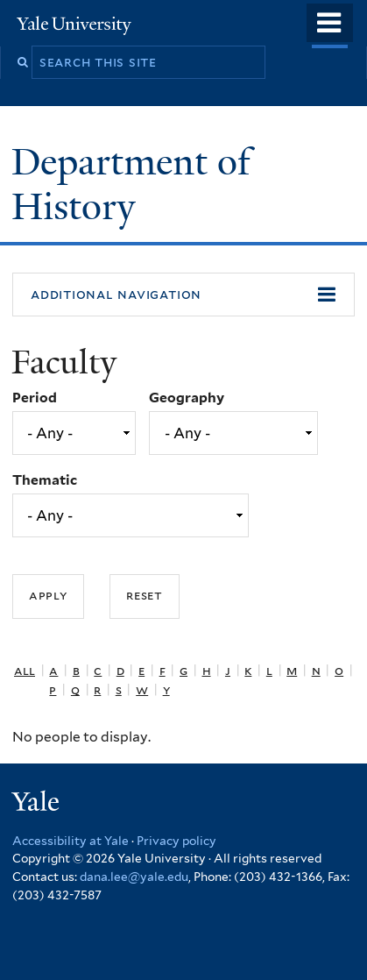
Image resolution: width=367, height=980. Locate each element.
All (25, 670)
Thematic (45, 480)
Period (35, 398)
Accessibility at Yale (71, 841)
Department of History (131, 184)
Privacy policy (176, 841)
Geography (187, 398)
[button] (183, 295)
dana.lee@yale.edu (134, 877)
